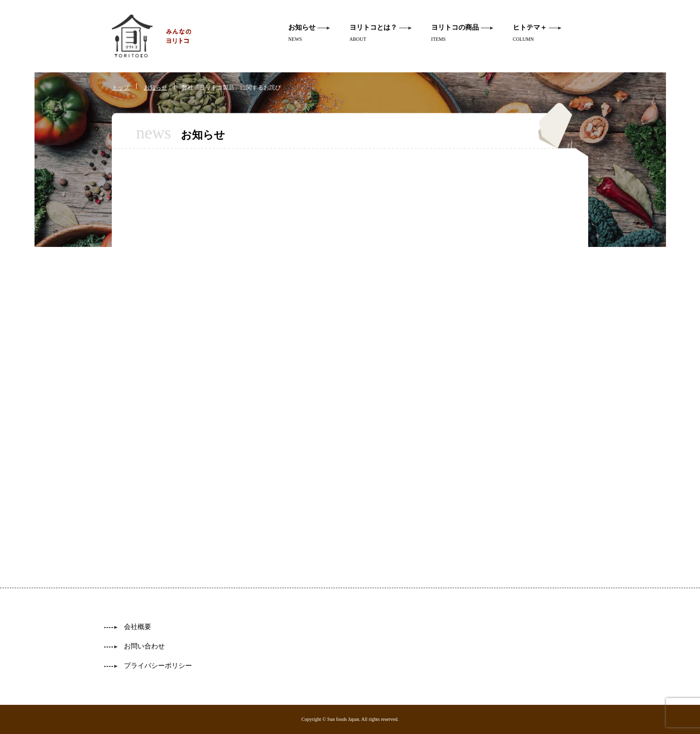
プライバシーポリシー (158, 666)
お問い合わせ (144, 646)
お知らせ (156, 87)
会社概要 (138, 627)
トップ (121, 87)
